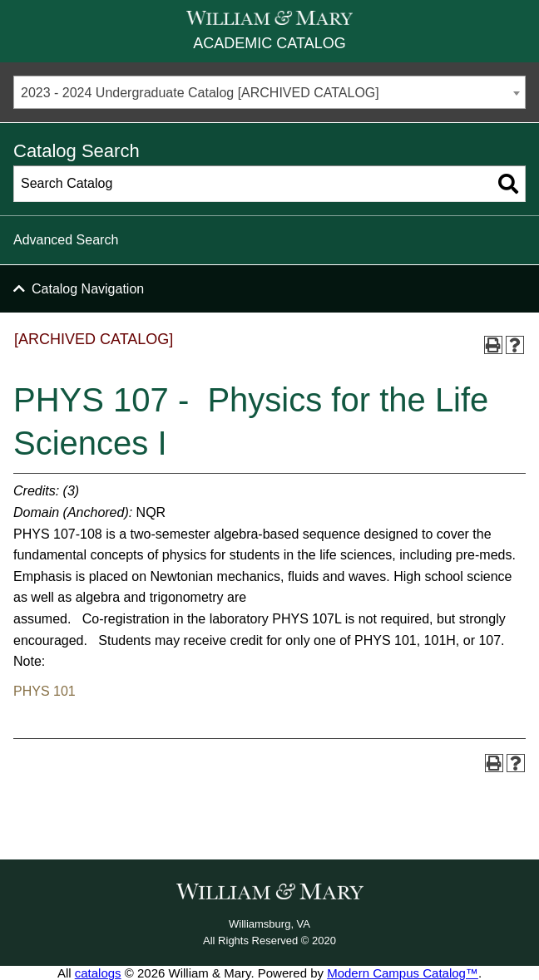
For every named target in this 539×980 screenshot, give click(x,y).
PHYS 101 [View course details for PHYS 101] (45, 691)
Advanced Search (66, 240)
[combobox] (269, 92)
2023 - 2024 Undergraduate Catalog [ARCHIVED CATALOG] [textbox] (200, 93)
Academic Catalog (269, 43)
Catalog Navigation (88, 289)
